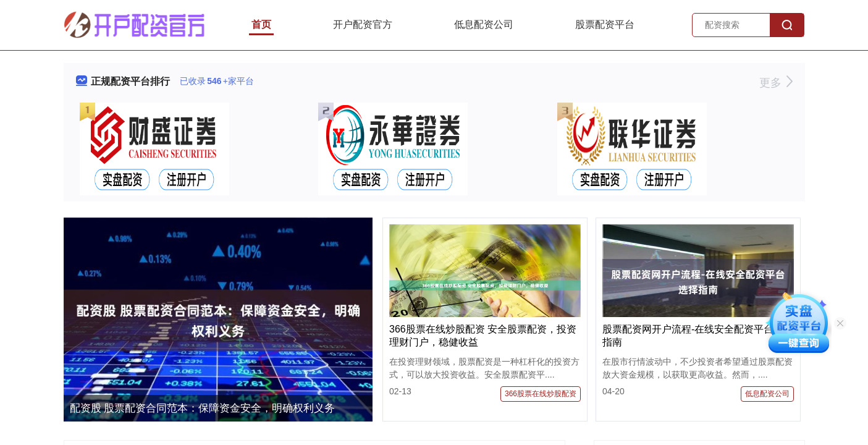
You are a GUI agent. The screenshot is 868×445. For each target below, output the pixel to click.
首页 (261, 24)
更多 (776, 83)
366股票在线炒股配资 (541, 394)
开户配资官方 (363, 24)
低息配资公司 (484, 24)
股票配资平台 (605, 24)
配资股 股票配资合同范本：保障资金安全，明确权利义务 (203, 408)
